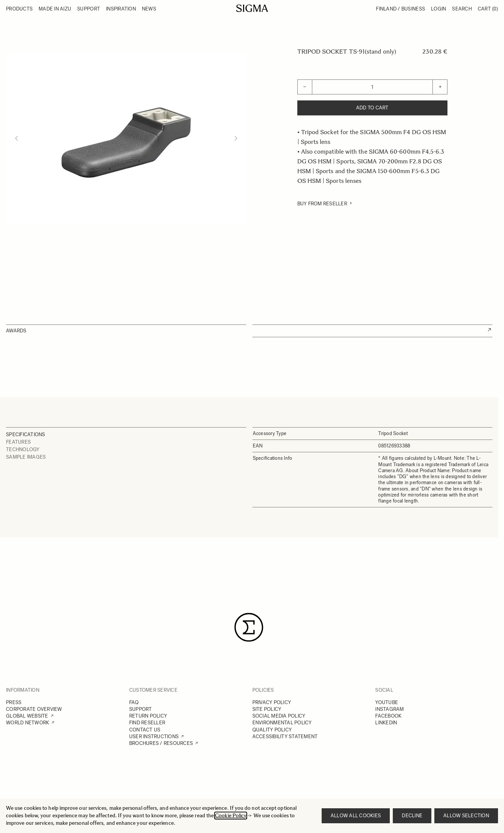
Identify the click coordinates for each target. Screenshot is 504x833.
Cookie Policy (231, 816)
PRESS (14, 702)
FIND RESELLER (147, 723)
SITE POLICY (267, 709)
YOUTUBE (387, 702)
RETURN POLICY (148, 716)
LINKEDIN (386, 723)
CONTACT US (145, 730)
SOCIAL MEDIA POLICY (279, 716)
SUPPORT (141, 709)
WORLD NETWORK (28, 723)
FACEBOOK (388, 716)
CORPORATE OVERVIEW (34, 709)
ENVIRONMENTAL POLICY (282, 723)
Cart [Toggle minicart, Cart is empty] (488, 9)
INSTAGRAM (389, 709)
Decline (412, 816)
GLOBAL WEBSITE (27, 716)
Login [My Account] (438, 9)
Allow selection (466, 816)
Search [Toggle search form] (462, 9)
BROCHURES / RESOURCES (161, 743)
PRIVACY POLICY (272, 702)
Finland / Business (400, 9)
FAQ (134, 702)
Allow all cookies (356, 816)
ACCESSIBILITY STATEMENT (285, 737)
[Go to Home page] (252, 8)
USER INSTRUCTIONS (154, 737)
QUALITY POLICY (272, 730)
